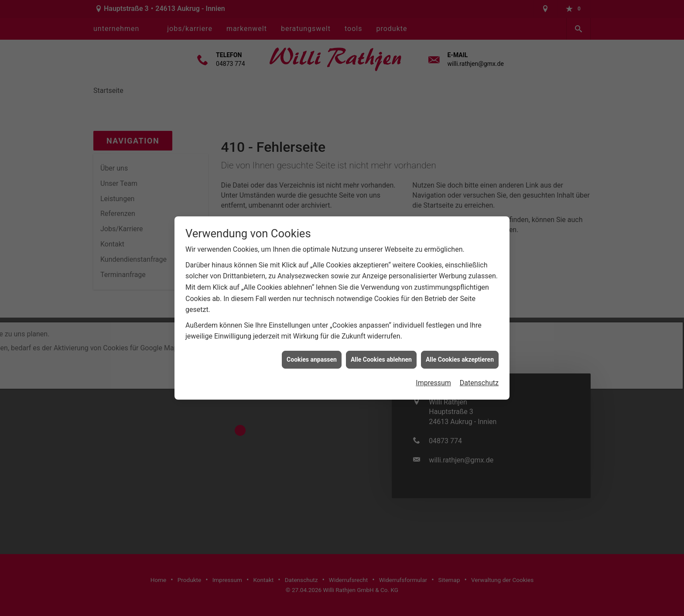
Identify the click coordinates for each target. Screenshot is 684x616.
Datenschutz (479, 377)
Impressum (433, 377)
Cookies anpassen (312, 353)
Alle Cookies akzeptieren (460, 353)
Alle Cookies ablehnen (381, 353)
